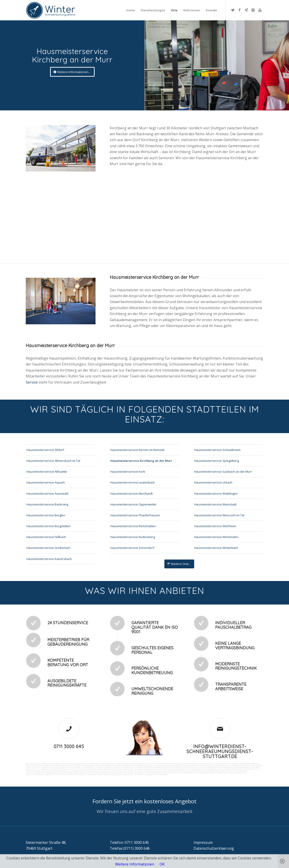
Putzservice (156, 764)
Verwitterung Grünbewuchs (59, 767)
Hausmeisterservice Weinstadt (215, 504)
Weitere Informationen (135, 864)
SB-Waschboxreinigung (102, 765)
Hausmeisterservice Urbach (213, 482)
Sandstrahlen (244, 765)
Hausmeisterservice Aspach (46, 482)
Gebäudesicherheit (160, 773)
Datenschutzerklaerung (214, 848)
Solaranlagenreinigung (242, 767)
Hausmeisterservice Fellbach (46, 537)
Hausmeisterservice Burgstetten (49, 526)
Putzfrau (147, 764)
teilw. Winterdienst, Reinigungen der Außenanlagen (149, 774)
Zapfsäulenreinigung (157, 765)
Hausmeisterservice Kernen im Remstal (137, 450)
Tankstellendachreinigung (121, 765)
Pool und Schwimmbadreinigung (122, 769)
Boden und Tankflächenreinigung (79, 765)
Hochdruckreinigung (220, 765)
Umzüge (106, 771)
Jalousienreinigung (177, 769)
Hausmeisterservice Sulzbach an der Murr (223, 472)
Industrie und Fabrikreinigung (88, 764)
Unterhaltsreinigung (59, 769)
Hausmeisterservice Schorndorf (132, 548)
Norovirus (195, 767)
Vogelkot (44, 767)
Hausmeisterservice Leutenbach (133, 482)
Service (32, 382)
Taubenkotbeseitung (206, 764)
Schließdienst (49, 774)
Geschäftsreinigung (69, 764)
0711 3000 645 (69, 746)
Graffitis (37, 767)
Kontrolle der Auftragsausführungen (70, 774)
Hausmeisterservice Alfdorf (45, 450)
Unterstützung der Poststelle (213, 771)
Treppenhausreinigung (104, 767)
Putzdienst (177, 767)
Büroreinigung (31, 764)
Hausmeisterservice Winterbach (216, 548)
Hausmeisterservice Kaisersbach (49, 559)
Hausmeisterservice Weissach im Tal (219, 515)
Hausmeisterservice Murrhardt (132, 493)
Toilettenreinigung (122, 764)
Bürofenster (167, 767)
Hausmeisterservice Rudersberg (133, 537)
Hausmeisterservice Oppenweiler (133, 504)
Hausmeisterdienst (161, 769)
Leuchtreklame (138, 767)
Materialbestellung (72, 773)
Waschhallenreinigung (140, 765)
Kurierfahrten (248, 769)
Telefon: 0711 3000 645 (129, 842)
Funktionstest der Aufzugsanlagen (196, 773)
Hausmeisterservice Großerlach (48, 548)
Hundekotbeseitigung (189, 764)
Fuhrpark (60, 773)
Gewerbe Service (136, 764)
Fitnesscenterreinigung (207, 769)
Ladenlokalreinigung (107, 764)
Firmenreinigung (43, 764)
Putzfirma (186, 767)
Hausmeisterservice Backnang (47, 504)
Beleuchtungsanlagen (153, 767)
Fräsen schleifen (257, 765)
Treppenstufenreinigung (123, 767)
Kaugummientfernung (203, 765)
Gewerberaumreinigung (144, 769)
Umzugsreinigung (44, 769)
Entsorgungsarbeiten (93, 771)
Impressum (203, 842)
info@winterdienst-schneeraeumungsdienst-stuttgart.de (220, 751)
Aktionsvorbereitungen (35, 774)
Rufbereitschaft (216, 773)
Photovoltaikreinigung (225, 767)
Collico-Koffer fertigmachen (236, 771)
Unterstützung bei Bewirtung (234, 773)
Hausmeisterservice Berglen (46, 515)
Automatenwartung (193, 771)
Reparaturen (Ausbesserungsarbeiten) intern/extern (164, 771)
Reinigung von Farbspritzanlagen (38, 765)
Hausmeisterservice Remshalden (133, 526)
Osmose (71, 769)
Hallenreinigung (252, 764)
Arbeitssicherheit (175, 773)
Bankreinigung (55, 764)
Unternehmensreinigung (171, 764)
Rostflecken (76, 767)
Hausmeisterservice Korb (128, 472)
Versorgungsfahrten (76, 771)
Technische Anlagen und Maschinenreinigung (92, 769)
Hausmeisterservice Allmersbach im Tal (53, 461)
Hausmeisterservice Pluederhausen (135, 515)
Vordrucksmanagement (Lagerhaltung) (41, 773)
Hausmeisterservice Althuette (47, 472)
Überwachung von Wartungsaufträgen (137, 773)
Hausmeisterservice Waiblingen (216, 493)
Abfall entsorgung (238, 764)
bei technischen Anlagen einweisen (97, 774)
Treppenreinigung (88, 767)
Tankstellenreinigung (59, 765)
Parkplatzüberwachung (120, 774)
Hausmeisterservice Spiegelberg (217, 461)
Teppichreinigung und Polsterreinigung (179, 765)
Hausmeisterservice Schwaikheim (217, 450)
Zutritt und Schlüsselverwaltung (229, 769)
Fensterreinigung (191, 769)
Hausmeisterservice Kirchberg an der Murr (141, 461)
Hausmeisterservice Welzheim (215, 526)
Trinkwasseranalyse (223, 764)
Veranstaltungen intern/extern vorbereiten (126, 771)
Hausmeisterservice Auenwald (47, 493)
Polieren (29, 767)
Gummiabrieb (233, 765)
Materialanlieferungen (59, 771)
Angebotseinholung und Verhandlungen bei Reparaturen (100, 773)
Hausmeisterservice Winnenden (216, 537)
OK (162, 864)
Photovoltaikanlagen (208, 767)
